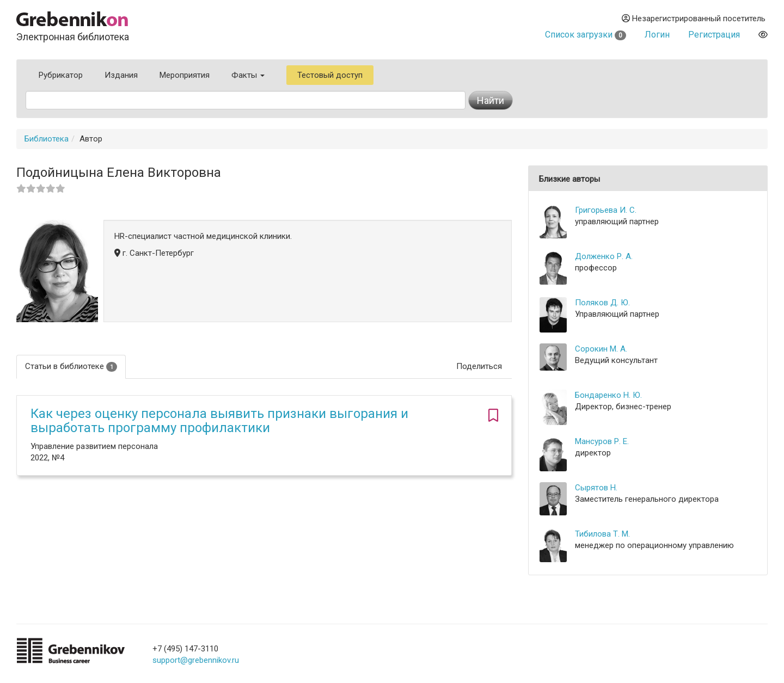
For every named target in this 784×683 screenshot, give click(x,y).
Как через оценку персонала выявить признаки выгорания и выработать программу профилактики (219, 421)
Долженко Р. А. (604, 256)
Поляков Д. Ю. (602, 303)
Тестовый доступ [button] (330, 75)
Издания (121, 75)
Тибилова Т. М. (602, 534)
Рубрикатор (61, 75)
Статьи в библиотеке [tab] (71, 367)
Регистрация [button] (714, 35)
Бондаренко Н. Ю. (608, 395)
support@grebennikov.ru (196, 660)
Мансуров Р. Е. (602, 441)
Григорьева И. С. (606, 210)
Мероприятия (185, 75)
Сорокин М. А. (601, 349)
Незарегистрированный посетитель (694, 19)
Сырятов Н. (596, 488)
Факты (248, 75)
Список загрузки (586, 35)
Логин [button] (657, 35)
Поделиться (479, 366)
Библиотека (47, 139)
